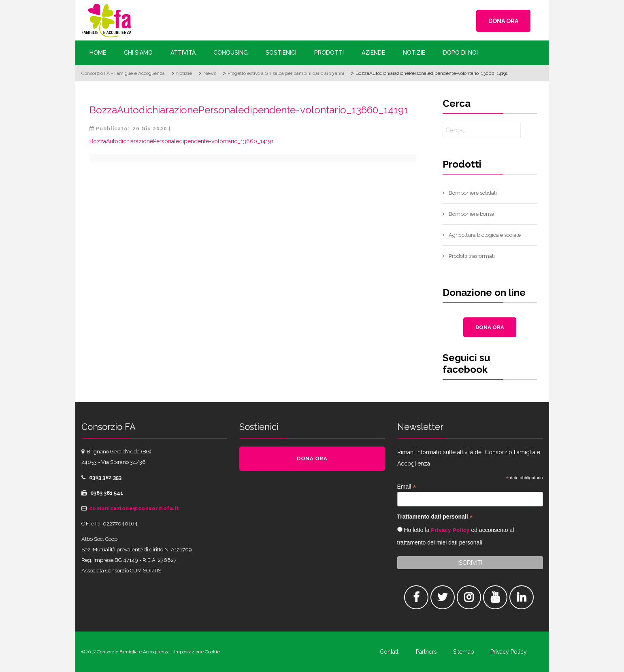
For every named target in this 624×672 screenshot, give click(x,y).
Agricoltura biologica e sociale (485, 235)
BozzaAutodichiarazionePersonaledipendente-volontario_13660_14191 (249, 110)
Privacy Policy (450, 530)
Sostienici (281, 53)
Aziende (373, 53)
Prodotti (329, 53)
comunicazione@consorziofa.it (134, 508)
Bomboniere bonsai (472, 214)
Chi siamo (138, 53)
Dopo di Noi (460, 53)
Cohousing (231, 53)
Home (98, 53)
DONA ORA (503, 21)
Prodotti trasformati (472, 256)
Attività (183, 53)
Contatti (390, 652)
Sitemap (464, 652)
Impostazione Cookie (197, 652)
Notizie (414, 53)
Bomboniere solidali (473, 193)
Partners (426, 652)
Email (407, 487)
